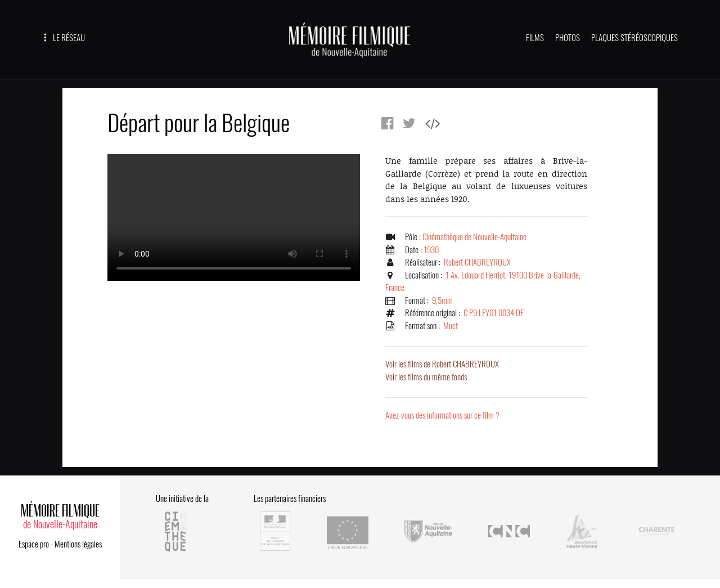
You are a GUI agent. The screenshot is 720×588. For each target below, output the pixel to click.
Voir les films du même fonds (426, 377)
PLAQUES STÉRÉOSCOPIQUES (634, 38)
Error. (234, 217)
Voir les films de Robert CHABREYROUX (442, 364)
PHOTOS (568, 38)
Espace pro (34, 544)
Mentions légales (78, 544)
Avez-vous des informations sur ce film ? (442, 415)
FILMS (535, 38)
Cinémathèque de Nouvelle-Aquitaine (474, 237)
